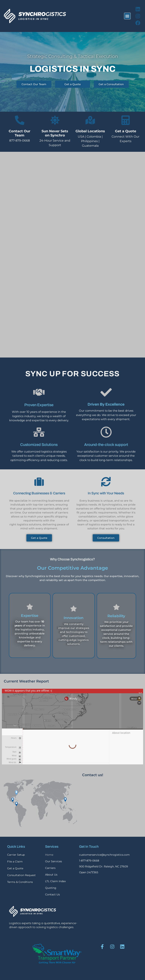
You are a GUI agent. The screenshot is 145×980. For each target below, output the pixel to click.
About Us (51, 875)
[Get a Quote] (126, 120)
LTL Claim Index (55, 881)
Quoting (51, 888)
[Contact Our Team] (20, 120)
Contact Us (52, 894)
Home (49, 855)
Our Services (54, 861)
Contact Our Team (20, 133)
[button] (127, 16)
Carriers (50, 868)
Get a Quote (126, 131)
